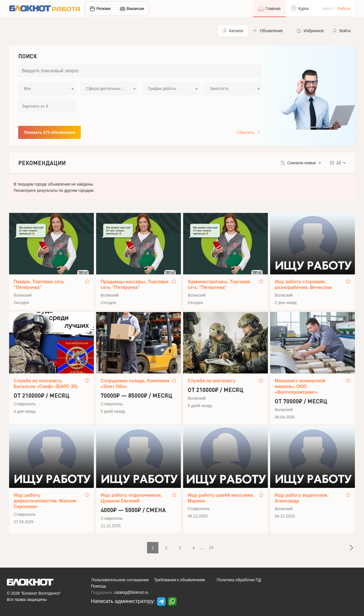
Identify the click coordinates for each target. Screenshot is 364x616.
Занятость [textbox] (219, 89)
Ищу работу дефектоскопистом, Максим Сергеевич (45, 501)
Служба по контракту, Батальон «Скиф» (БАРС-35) (46, 384)
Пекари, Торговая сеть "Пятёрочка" (39, 285)
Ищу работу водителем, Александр (302, 498)
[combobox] (47, 89)
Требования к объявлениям (180, 580)
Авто (327, 9)
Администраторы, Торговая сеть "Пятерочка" (219, 285)
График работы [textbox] (162, 89)
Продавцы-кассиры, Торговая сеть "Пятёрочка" (135, 285)
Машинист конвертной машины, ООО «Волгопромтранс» (300, 386)
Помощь (99, 586)
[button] (270, 31)
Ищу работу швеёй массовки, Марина (221, 498)
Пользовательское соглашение (120, 580)
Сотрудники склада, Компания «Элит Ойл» (135, 384)
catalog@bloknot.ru (131, 592)
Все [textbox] (27, 89)
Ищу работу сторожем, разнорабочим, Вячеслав (303, 285)
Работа (344, 9)
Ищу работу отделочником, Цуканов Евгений (131, 498)
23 (211, 548)
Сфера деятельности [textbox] (106, 89)
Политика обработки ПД (239, 580)
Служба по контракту (212, 381)
